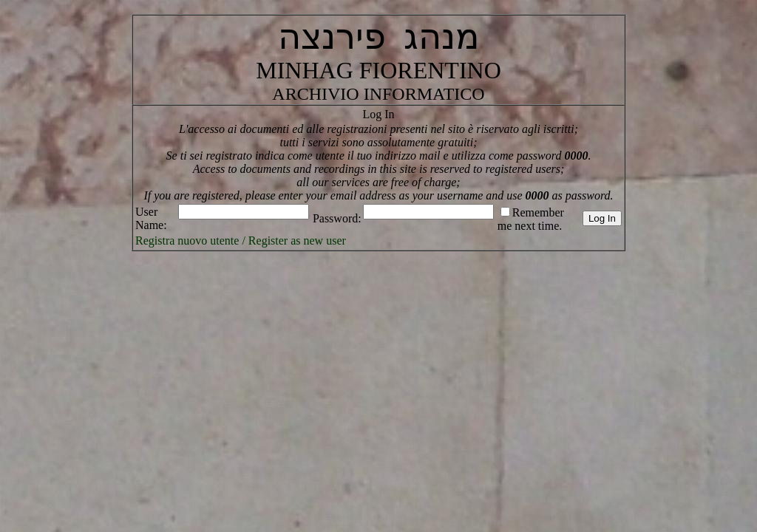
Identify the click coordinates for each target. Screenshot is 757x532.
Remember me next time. (531, 219)
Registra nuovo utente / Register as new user (241, 241)
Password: (337, 218)
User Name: (151, 218)
